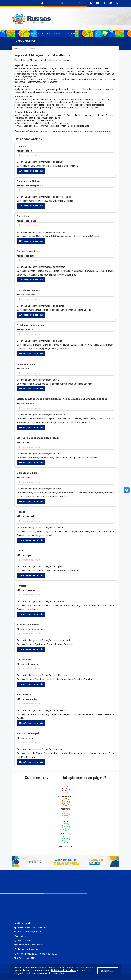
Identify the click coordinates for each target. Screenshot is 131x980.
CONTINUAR (108, 971)
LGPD (97, 33)
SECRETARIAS (47, 33)
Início (17, 49)
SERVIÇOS (58, 33)
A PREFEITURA (23, 33)
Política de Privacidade (63, 970)
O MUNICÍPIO (35, 33)
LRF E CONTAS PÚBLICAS (72, 33)
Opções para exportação (31, 171)
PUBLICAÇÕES (88, 33)
